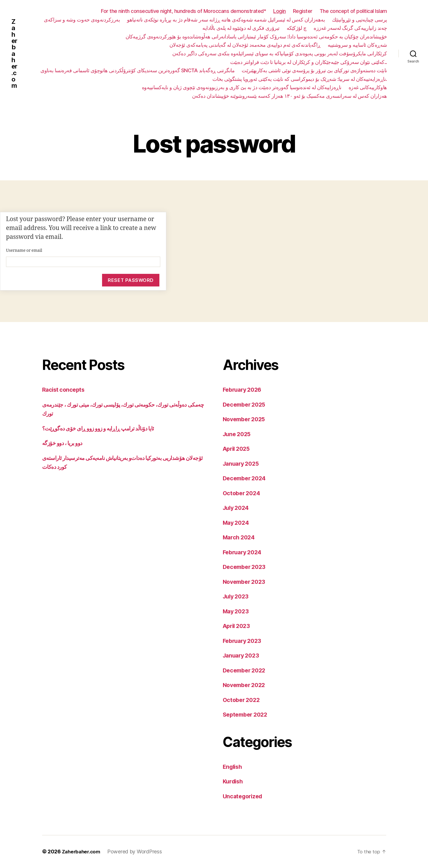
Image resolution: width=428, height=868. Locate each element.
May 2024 (237, 523)
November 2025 (246, 419)
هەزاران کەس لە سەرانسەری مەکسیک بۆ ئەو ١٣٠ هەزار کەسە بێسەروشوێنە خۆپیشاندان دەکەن (290, 96)
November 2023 (246, 582)
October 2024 (243, 493)
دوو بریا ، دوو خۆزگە (65, 443)
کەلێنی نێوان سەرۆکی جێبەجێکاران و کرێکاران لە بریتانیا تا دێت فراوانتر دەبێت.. (309, 62)
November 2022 (246, 685)
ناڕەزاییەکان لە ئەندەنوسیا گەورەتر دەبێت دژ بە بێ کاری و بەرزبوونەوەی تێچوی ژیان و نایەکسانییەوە (242, 87)
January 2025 (243, 464)
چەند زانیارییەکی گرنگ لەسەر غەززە (350, 28)
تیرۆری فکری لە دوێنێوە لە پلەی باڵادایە (241, 28)
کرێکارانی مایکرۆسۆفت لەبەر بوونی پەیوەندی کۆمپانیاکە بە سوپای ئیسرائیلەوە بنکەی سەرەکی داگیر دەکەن (280, 53)
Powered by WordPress (137, 852)
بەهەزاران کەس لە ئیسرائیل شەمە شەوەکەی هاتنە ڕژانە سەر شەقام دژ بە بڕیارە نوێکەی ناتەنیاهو (226, 20)
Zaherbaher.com (15, 54)
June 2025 (238, 434)
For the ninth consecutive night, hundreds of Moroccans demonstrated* (183, 11)
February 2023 (244, 641)
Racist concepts (64, 390)
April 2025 (238, 449)
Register (303, 11)
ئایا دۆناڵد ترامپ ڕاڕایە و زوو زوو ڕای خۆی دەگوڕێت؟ (105, 429)
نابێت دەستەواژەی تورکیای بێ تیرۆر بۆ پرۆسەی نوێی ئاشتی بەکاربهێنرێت (314, 70)
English (233, 767)
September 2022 (247, 715)
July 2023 (237, 597)
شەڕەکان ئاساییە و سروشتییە (357, 45)
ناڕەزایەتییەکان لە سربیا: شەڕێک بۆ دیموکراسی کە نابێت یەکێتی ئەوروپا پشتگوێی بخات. (300, 79)
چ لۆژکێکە (297, 28)
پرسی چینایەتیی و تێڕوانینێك (359, 20)
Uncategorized (244, 796)
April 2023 (238, 626)
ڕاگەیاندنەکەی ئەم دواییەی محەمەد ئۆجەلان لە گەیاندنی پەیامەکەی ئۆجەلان (245, 45)
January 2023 (243, 656)
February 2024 (244, 552)
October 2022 (243, 700)
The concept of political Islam (353, 11)
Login (280, 11)
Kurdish (234, 782)
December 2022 (246, 671)
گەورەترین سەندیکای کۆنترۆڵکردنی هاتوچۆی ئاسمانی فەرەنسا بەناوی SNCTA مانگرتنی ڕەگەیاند (137, 70)
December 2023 (246, 567)
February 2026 (244, 390)
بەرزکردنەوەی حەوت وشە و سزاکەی (82, 20)
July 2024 (237, 508)
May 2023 (237, 611)
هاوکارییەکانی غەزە (368, 87)
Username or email (24, 250)
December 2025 (246, 405)
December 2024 (246, 478)
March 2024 (240, 538)
